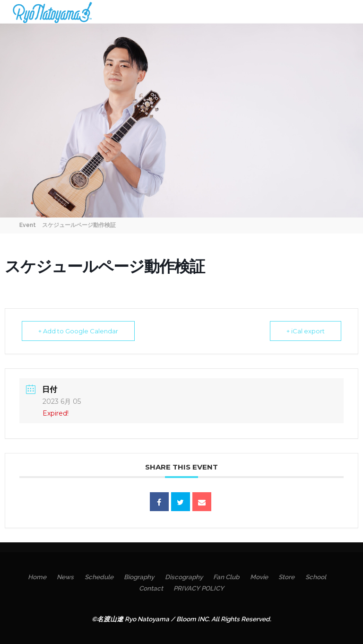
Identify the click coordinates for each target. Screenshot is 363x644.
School (316, 577)
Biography (139, 577)
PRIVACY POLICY (199, 588)
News (65, 577)
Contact (151, 588)
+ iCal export (306, 331)
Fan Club (226, 577)
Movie (259, 577)
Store (286, 577)
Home (37, 577)
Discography (184, 577)
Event (28, 225)
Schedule (99, 577)
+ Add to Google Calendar (78, 331)
